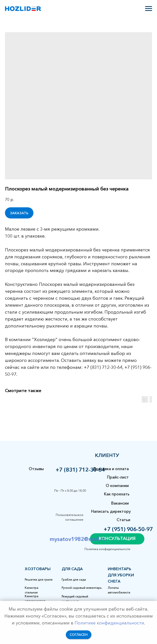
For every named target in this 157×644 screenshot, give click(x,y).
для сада (72, 569)
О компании (117, 485)
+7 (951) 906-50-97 (128, 529)
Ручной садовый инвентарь (82, 588)
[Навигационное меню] (149, 9)
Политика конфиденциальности (107, 549)
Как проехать (117, 494)
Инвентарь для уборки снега (121, 575)
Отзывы (36, 469)
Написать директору (111, 511)
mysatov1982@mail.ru (78, 539)
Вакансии (120, 503)
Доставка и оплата (111, 469)
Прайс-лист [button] (118, 477)
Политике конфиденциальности (109, 623)
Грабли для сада (74, 579)
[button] (117, 539)
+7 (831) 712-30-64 (80, 470)
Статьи (123, 520)
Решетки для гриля (39, 579)
